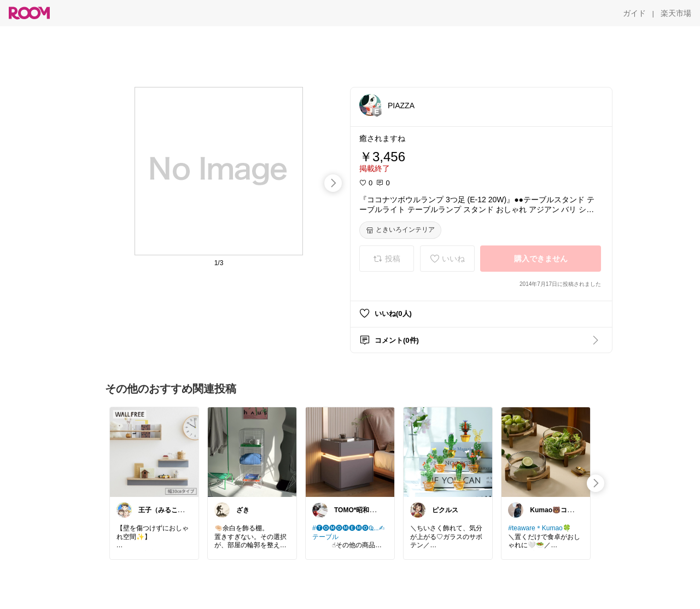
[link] (154, 452)
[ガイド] (634, 13)
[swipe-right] (333, 183)
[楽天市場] (676, 13)
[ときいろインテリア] (400, 230)
